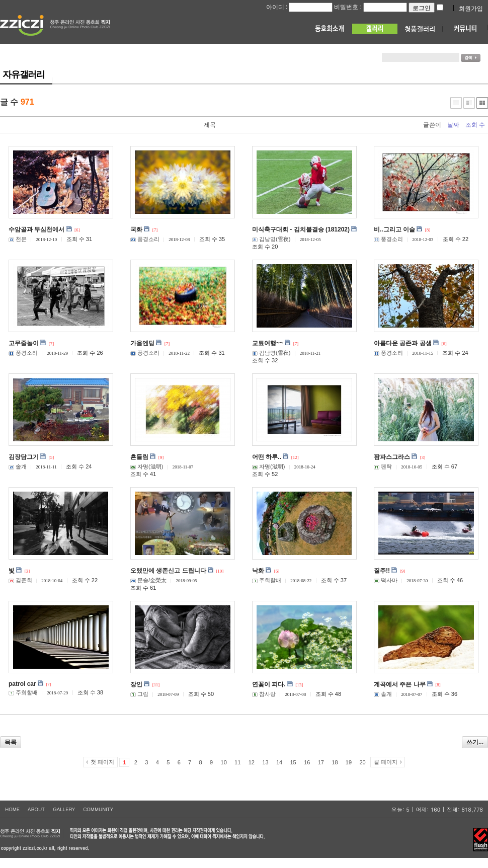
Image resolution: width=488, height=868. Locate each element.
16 (307, 762)
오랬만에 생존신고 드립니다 (168, 571)
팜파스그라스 (392, 457)
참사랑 (264, 694)
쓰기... (475, 742)
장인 (136, 684)
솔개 (18, 466)
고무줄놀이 (24, 343)
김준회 (20, 580)
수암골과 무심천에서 (36, 229)
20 (362, 762)
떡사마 (386, 580)
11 (237, 762)
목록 (11, 742)
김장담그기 (24, 457)
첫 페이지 (102, 762)
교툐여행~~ (268, 343)
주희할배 (267, 580)
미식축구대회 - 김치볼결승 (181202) (301, 229)
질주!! (382, 571)
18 (335, 762)
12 (252, 762)
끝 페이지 (386, 762)
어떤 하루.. (267, 457)
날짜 (453, 125)
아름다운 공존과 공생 (403, 343)
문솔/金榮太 (148, 580)
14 (279, 762)
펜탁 (383, 466)
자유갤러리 (24, 74)
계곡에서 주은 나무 (400, 684)
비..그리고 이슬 (394, 229)
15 (293, 762)
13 (265, 762)
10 (224, 762)
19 (349, 762)
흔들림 (139, 457)
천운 (18, 239)
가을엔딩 (142, 343)
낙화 (258, 571)
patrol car (22, 684)
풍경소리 (145, 239)
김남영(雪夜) (271, 239)
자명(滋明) (147, 466)
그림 (139, 694)
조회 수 (475, 125)
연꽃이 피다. (269, 684)
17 (321, 762)
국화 (136, 229)
